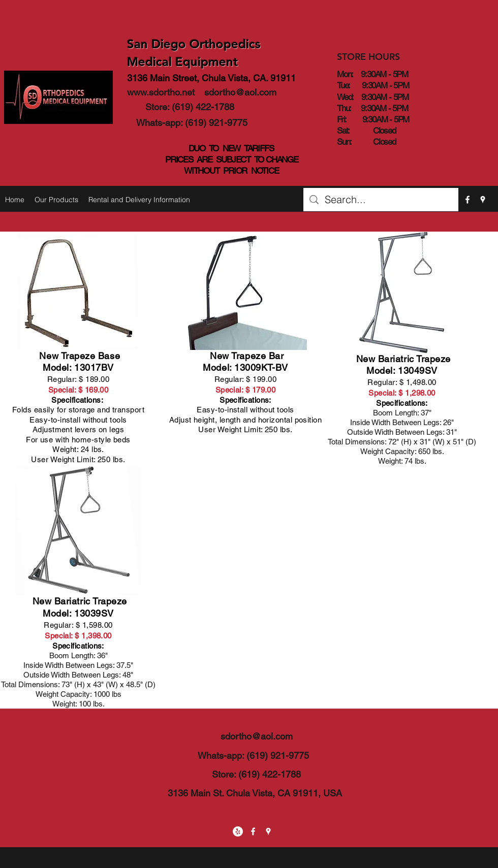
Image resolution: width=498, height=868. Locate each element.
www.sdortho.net (161, 92)
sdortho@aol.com (240, 92)
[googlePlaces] (483, 200)
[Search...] (381, 200)
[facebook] (468, 200)
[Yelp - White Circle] (238, 831)
